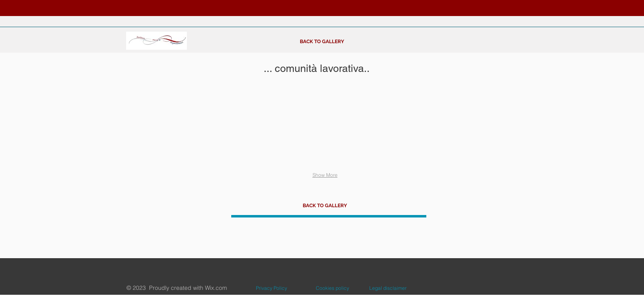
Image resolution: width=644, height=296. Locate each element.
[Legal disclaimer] (388, 288)
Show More (325, 175)
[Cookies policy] (332, 288)
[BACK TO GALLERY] (322, 42)
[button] (164, 127)
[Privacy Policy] (271, 288)
